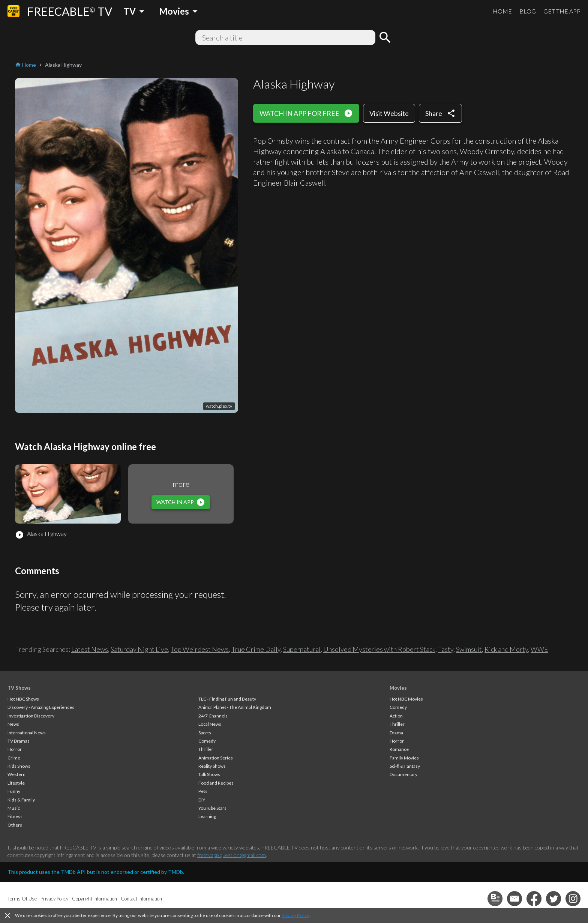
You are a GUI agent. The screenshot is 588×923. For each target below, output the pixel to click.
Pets (203, 791)
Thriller (206, 749)
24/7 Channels (213, 716)
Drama (396, 733)
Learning (207, 816)
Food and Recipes (216, 783)
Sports (205, 733)
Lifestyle (16, 783)
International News (27, 733)
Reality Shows (212, 766)
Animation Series (216, 758)
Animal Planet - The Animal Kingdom (235, 707)
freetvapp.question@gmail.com (232, 855)
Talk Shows (209, 774)
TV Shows (19, 688)
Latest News (90, 649)
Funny (14, 791)
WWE (539, 649)
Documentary (403, 774)
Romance (399, 749)
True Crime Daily (256, 649)
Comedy (207, 741)
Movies (398, 688)
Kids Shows (19, 766)
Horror (15, 749)
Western (16, 774)
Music (14, 808)
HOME (502, 11)
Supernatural (302, 649)
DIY (202, 800)
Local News (210, 724)
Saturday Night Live (139, 649)
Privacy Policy (295, 915)
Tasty (446, 649)
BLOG (528, 11)
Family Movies (404, 758)
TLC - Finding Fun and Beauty (227, 699)
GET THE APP (562, 11)
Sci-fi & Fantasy (405, 766)
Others (15, 825)
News (13, 724)
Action (396, 716)
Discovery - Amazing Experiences (41, 707)
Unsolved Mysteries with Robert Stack (379, 649)
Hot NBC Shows (23, 699)
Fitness (15, 816)
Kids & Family (21, 800)
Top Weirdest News (200, 649)
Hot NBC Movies (406, 699)
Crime (14, 758)
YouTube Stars (212, 808)
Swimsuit (469, 649)
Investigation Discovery (31, 716)
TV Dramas (19, 741)
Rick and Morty (506, 649)
